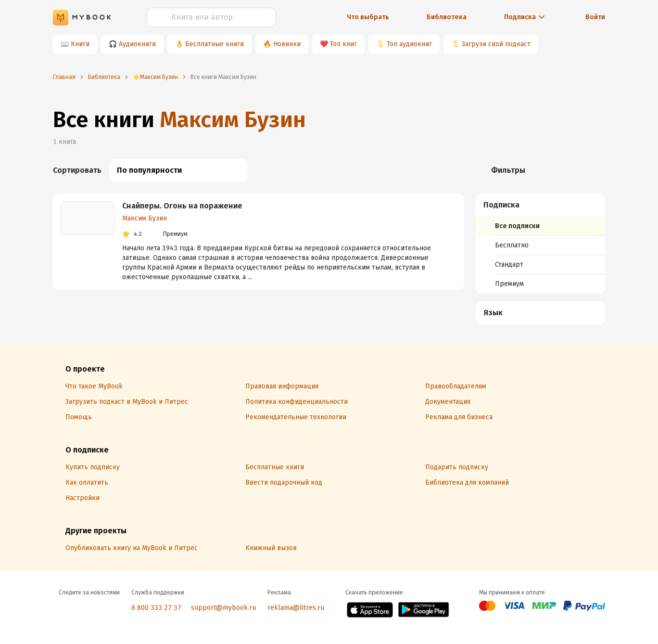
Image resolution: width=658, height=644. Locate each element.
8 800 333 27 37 (156, 608)
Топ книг (343, 44)
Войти (595, 17)
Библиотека (447, 17)
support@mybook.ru (223, 608)
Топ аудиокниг (409, 44)
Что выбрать (368, 17)
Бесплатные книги (215, 44)
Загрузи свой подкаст (496, 44)
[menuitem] (540, 244)
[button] (541, 205)
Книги (80, 44)
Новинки (287, 44)
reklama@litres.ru (296, 608)
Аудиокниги (137, 44)
